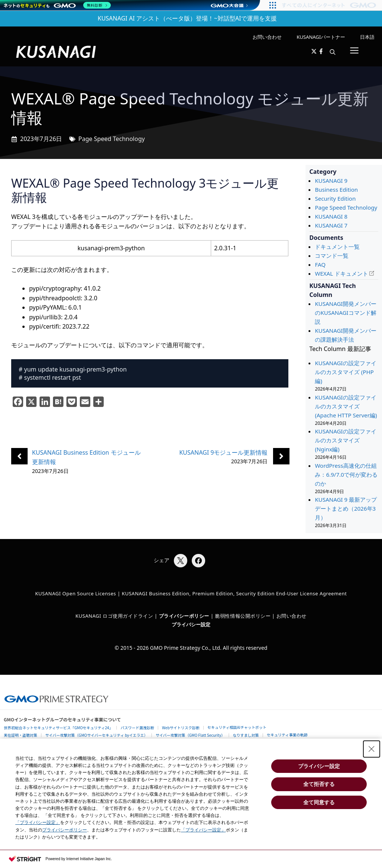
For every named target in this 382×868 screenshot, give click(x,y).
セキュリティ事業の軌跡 (287, 735)
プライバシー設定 (191, 624)
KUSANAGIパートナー (321, 37)
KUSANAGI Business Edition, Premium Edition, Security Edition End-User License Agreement (234, 593)
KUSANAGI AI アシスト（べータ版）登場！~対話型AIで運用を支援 (187, 18)
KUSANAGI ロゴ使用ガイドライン (114, 616)
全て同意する (319, 802)
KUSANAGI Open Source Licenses (76, 593)
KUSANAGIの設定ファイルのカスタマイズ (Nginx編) (346, 440)
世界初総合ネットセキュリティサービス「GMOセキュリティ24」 (58, 728)
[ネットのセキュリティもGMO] (57, 5)
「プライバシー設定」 (38, 822)
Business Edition (336, 189)
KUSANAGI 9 (331, 181)
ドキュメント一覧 (337, 247)
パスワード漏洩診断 (137, 728)
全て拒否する (319, 784)
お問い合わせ (267, 37)
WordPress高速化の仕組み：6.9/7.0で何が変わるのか (346, 474)
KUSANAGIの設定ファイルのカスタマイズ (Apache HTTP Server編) (346, 406)
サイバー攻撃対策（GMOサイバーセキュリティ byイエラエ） (96, 735)
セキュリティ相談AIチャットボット (237, 727)
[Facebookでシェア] (198, 561)
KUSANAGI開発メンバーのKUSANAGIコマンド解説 (346, 313)
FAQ (320, 264)
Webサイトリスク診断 (181, 728)
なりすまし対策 (246, 735)
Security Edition (335, 198)
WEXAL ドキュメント (341, 273)
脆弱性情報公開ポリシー (243, 616)
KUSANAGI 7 (331, 225)
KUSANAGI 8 (331, 216)
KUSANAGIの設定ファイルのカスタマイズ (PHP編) (346, 372)
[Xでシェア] (181, 561)
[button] (333, 52)
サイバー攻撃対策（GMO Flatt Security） (190, 735)
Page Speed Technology (112, 139)
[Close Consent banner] (372, 749)
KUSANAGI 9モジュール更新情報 (223, 452)
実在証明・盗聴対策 (21, 735)
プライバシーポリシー (65, 830)
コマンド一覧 (332, 256)
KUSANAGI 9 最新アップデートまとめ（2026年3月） (346, 508)
